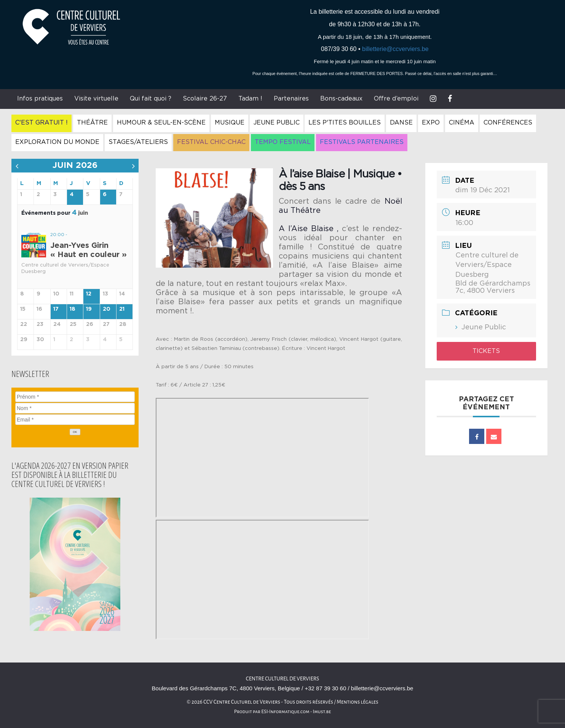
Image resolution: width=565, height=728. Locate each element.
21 (122, 309)
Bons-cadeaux (341, 99)
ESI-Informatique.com (285, 712)
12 (89, 294)
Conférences (508, 123)
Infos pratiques (40, 99)
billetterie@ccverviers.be (395, 49)
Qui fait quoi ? (151, 99)
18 (73, 309)
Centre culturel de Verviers (282, 679)
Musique (230, 123)
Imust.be (322, 712)
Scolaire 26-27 (205, 99)
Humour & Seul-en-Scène (161, 123)
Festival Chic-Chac (211, 142)
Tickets (486, 351)
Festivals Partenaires (362, 142)
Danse (401, 123)
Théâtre (92, 123)
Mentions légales (358, 702)
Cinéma (462, 123)
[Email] (75, 420)
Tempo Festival (283, 142)
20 (107, 309)
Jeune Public (277, 123)
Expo (431, 123)
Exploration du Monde (57, 142)
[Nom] (75, 408)
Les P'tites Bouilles (345, 123)
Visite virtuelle (96, 99)
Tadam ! (250, 99)
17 (56, 309)
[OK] (75, 432)
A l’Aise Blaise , (309, 229)
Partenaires (291, 99)
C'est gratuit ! (41, 123)
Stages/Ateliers (138, 142)
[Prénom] (75, 397)
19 (89, 309)
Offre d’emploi (396, 99)
